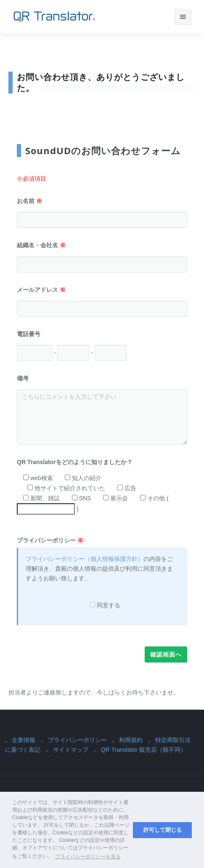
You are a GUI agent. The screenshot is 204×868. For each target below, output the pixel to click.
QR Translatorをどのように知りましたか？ (78, 462)
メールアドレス (41, 290)
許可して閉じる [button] (163, 830)
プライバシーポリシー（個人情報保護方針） (85, 559)
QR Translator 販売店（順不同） (144, 750)
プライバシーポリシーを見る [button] (88, 857)
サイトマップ (71, 750)
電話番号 (32, 334)
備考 (23, 378)
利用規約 (131, 740)
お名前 (29, 201)
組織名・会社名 (41, 245)
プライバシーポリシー (50, 540)
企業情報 (24, 740)
